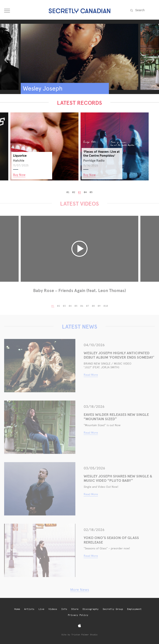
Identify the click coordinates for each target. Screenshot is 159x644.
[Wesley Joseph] (79, 57)
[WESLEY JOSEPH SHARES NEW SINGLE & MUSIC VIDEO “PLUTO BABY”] (40, 489)
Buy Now (58, 175)
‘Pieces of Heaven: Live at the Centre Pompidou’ (140, 154)
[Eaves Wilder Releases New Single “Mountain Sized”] (40, 427)
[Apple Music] (79, 626)
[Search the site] (145, 10)
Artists (29, 609)
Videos (53, 609)
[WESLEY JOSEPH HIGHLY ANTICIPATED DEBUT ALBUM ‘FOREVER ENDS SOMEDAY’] (40, 366)
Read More (91, 375)
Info (64, 609)
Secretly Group (113, 609)
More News (80, 590)
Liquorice (59, 156)
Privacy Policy (78, 615)
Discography (91, 609)
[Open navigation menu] (7, 10)
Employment (134, 609)
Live (41, 609)
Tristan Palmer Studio (84, 635)
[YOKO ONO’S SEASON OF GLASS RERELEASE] (40, 550)
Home (17, 609)
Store (75, 609)
